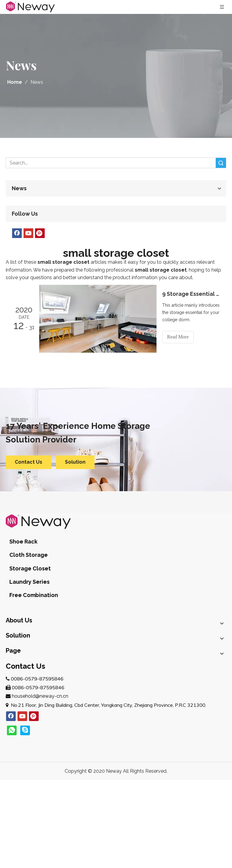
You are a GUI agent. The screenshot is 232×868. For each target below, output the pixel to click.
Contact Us (29, 462)
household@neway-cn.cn (40, 696)
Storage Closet (30, 568)
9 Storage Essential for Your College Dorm (191, 294)
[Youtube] (28, 233)
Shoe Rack (23, 542)
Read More (178, 337)
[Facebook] (17, 233)
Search (221, 163)
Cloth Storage (29, 555)
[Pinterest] (40, 233)
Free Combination (34, 595)
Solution (75, 462)
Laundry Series (29, 582)
